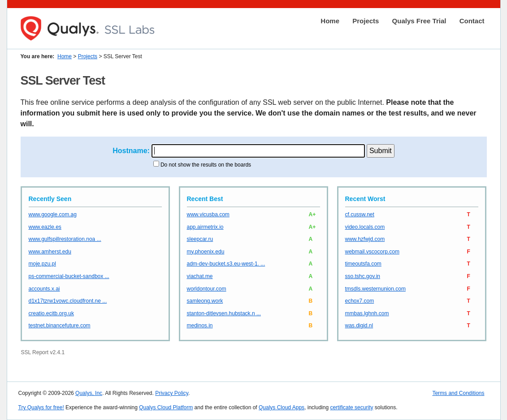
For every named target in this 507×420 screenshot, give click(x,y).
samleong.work (205, 301)
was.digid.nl (359, 326)
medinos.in (200, 326)
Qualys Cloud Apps (282, 407)
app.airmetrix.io (205, 227)
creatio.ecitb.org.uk (51, 313)
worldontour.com (207, 289)
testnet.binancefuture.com (60, 326)
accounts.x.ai (44, 289)
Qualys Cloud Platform (166, 407)
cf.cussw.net (360, 214)
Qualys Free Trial (419, 21)
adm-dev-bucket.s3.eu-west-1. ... (226, 264)
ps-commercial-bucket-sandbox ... (69, 276)
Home (330, 21)
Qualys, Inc (89, 393)
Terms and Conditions (458, 393)
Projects (366, 21)
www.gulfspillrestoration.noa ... (65, 239)
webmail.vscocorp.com (372, 252)
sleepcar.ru (200, 239)
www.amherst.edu (50, 252)
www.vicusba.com (208, 214)
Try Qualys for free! (41, 407)
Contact (472, 21)
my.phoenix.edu (206, 252)
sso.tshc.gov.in (363, 276)
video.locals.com (365, 227)
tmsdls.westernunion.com (375, 289)
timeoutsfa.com (363, 264)
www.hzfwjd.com (365, 239)
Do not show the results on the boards (206, 165)
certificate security (351, 407)
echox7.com (360, 301)
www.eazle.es (45, 227)
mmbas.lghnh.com (367, 313)
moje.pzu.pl (42, 264)
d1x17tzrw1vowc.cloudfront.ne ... (68, 301)
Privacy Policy (172, 393)
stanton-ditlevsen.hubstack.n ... (224, 313)
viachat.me (200, 276)
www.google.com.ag (53, 214)
